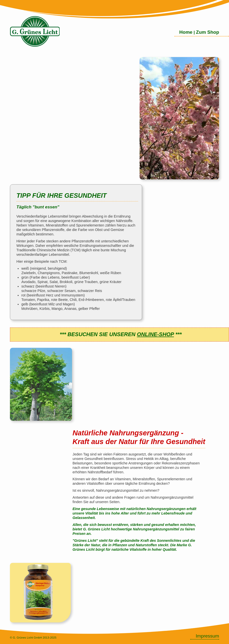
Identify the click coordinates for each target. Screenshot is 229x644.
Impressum (207, 636)
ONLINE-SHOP (155, 334)
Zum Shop (208, 32)
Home (186, 32)
